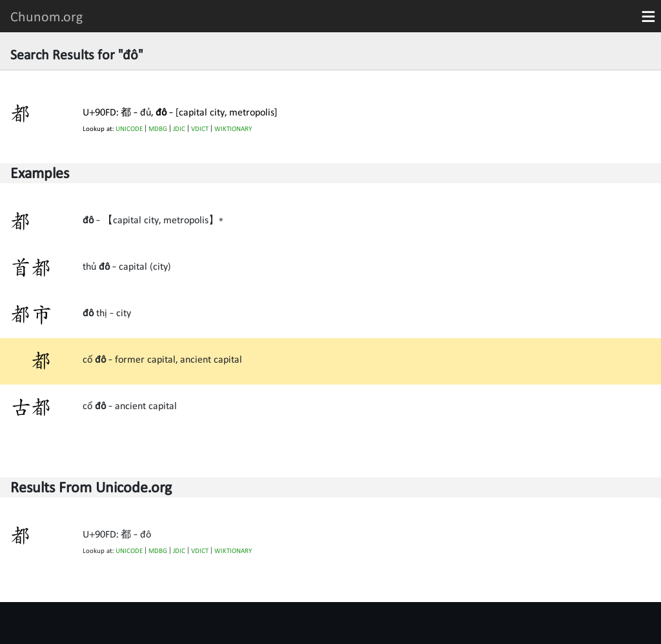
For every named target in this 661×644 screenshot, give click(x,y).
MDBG (158, 129)
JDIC (179, 129)
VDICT (200, 129)
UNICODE (129, 129)
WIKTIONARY (233, 129)
